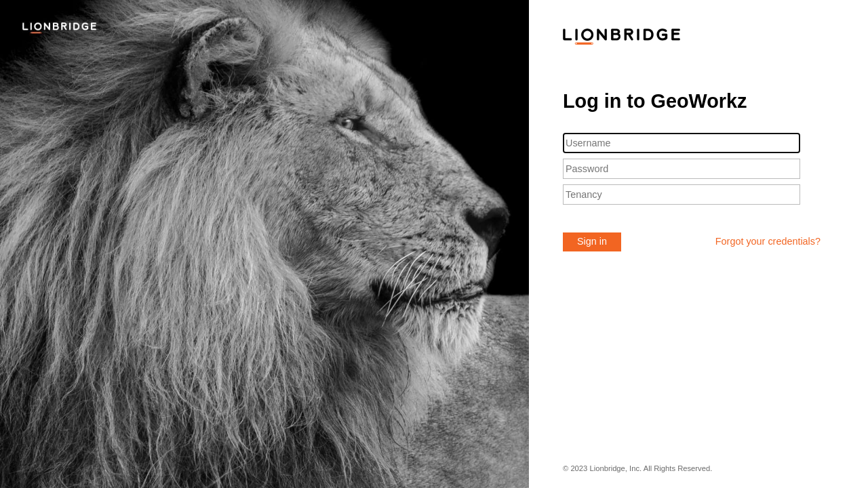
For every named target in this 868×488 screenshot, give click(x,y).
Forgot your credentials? (768, 241)
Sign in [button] (592, 241)
